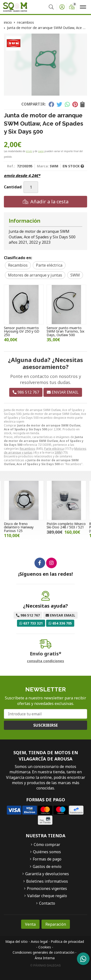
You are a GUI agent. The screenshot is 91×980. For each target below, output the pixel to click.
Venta (30, 924)
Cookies (45, 947)
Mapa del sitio (17, 941)
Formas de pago (47, 859)
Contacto (47, 903)
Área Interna (45, 958)
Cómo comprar (47, 845)
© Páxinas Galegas (45, 966)
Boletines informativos (47, 881)
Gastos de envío (47, 866)
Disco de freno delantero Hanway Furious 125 (19, 527)
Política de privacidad (67, 941)
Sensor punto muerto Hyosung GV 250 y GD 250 (22, 331)
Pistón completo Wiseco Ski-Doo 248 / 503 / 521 (66, 525)
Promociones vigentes (47, 888)
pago (41, 151)
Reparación (56, 924)
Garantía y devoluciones (47, 874)
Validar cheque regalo (47, 896)
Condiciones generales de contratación (43, 952)
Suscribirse (45, 725)
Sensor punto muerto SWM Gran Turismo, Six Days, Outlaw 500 (66, 331)
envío (29, 151)
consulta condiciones (45, 661)
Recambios (27, 449)
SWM (58, 452)
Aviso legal (39, 941)
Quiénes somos (47, 852)
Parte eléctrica (54, 449)
